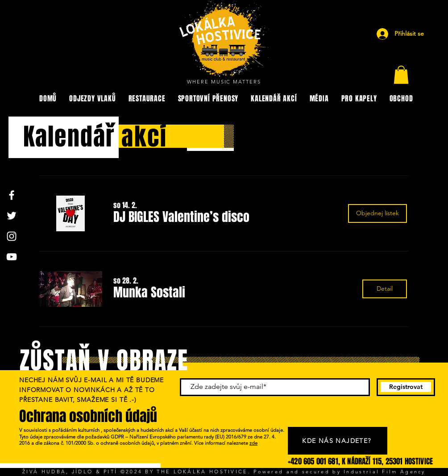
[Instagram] (12, 236)
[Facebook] (12, 195)
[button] (401, 75)
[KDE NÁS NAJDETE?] (338, 441)
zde (253, 443)
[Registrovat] (406, 387)
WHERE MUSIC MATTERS (224, 82)
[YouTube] (12, 257)
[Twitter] (12, 216)
